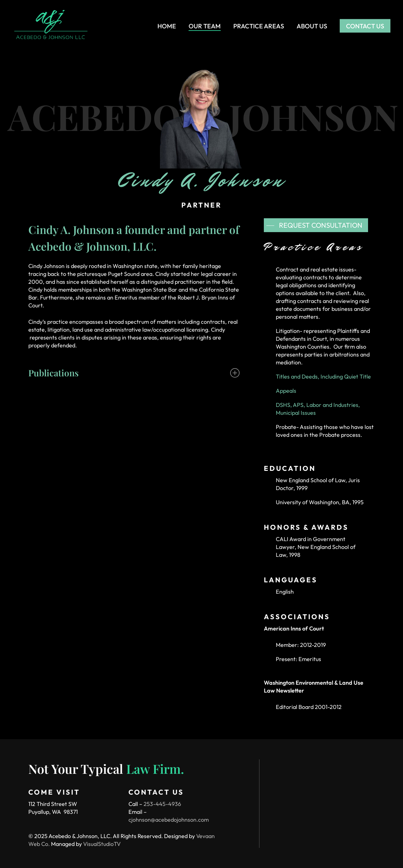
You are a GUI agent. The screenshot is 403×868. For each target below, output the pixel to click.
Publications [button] (134, 373)
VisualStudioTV (102, 844)
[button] (316, 225)
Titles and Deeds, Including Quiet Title (323, 377)
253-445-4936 (162, 804)
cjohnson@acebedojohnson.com (169, 820)
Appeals (286, 391)
